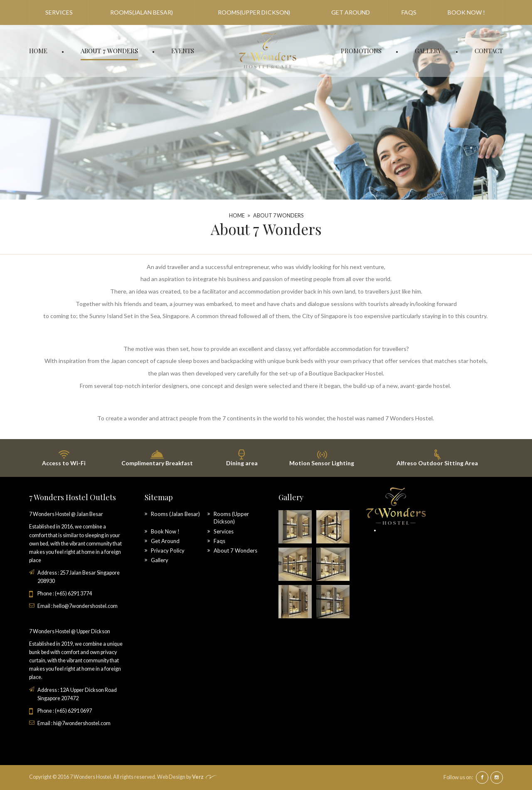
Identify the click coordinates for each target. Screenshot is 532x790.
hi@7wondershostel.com (82, 723)
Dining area (242, 458)
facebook (482, 778)
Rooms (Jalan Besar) (175, 514)
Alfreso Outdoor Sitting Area (437, 458)
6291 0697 (80, 711)
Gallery (428, 51)
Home (38, 51)
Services (59, 12)
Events (183, 51)
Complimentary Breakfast (157, 458)
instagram (497, 778)
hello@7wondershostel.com (85, 606)
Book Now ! (466, 12)
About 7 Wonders (109, 51)
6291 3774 (80, 594)
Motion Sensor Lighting (322, 458)
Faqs (409, 12)
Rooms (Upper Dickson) (231, 518)
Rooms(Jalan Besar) (142, 12)
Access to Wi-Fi (64, 458)
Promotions (361, 51)
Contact (489, 51)
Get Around (351, 12)
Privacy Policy (168, 551)
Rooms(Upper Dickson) (254, 12)
